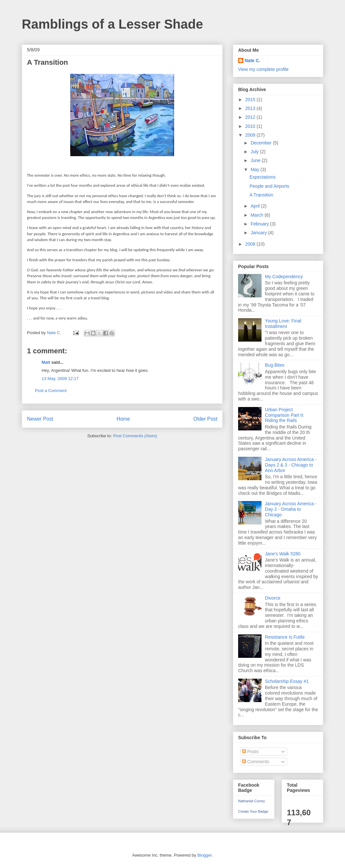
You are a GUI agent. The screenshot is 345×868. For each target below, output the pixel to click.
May (255, 170)
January (259, 233)
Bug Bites (275, 365)
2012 (251, 117)
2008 (251, 244)
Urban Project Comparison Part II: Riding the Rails (285, 415)
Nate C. (252, 61)
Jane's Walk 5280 (283, 554)
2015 (251, 100)
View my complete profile (263, 69)
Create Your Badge (253, 811)
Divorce (273, 598)
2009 (251, 135)
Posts (250, 752)
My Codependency (284, 277)
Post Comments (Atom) (135, 436)
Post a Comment (51, 391)
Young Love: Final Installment (283, 324)
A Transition (261, 195)
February (260, 224)
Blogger (204, 855)
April (256, 206)
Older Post (205, 419)
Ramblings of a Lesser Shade (112, 24)
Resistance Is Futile (285, 637)
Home (123, 419)
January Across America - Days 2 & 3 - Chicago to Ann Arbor (291, 465)
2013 (251, 108)
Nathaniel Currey (252, 801)
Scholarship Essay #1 (287, 681)
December (262, 143)
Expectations (262, 177)
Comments (256, 762)
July (255, 152)
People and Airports (269, 186)
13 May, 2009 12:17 (60, 379)
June (256, 160)
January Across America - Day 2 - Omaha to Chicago (291, 509)
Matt (46, 362)
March (257, 215)
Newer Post (40, 419)
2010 (251, 126)
